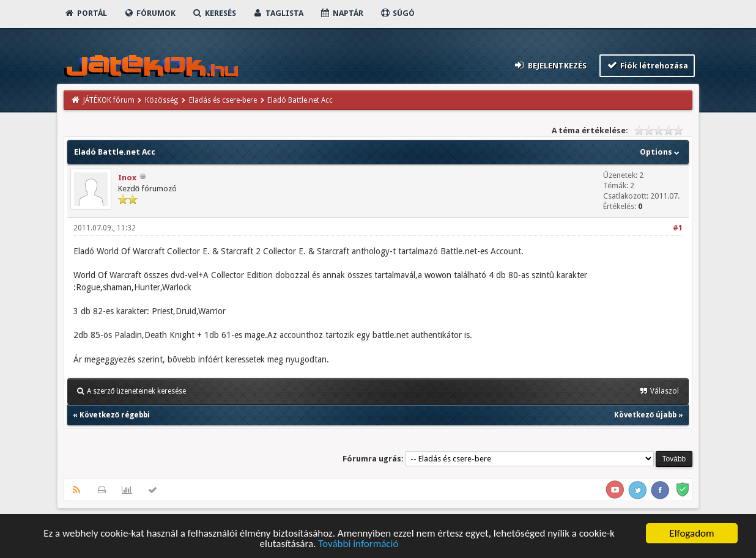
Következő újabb (645, 415)
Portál (86, 13)
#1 (678, 228)
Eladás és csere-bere (223, 100)
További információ (358, 544)
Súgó (397, 13)
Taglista (278, 13)
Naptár (342, 13)
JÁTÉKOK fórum (109, 100)
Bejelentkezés (550, 65)
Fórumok (150, 13)
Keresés (214, 13)
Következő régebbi (115, 415)
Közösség (161, 100)
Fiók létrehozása (647, 65)
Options (661, 152)
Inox (127, 178)
